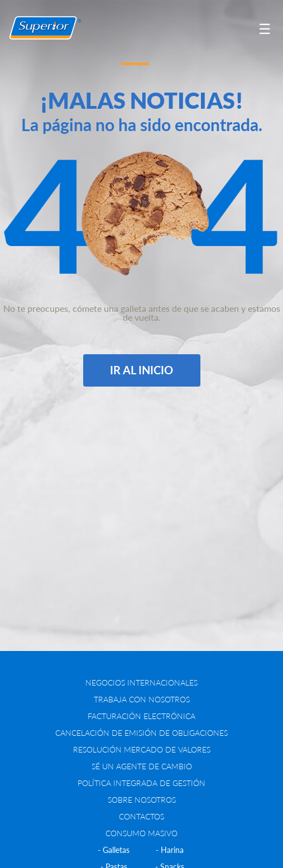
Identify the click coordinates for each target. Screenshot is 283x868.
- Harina (170, 850)
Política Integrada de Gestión (141, 783)
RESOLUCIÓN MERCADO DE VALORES (142, 749)
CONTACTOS (141, 816)
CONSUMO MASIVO (141, 833)
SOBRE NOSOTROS (142, 800)
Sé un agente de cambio (142, 766)
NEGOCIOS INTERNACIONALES (141, 683)
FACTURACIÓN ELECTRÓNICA (141, 716)
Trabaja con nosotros (142, 699)
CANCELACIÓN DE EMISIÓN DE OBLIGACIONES (141, 733)
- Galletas (114, 850)
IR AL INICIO (141, 370)
